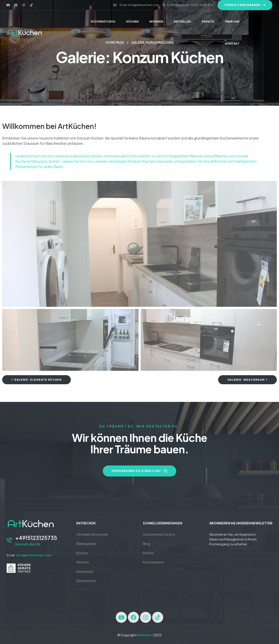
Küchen (82, 553)
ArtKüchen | (145, 635)
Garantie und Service (159, 534)
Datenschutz (86, 581)
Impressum (85, 571)
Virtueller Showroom (92, 534)
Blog (147, 543)
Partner (148, 553)
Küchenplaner (154, 562)
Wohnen (83, 562)
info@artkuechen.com (34, 555)
